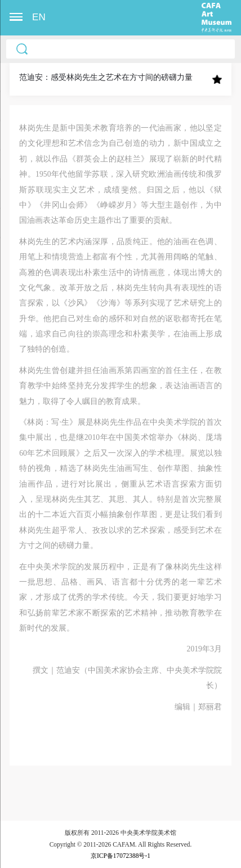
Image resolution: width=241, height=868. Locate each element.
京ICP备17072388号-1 (120, 856)
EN (39, 17)
